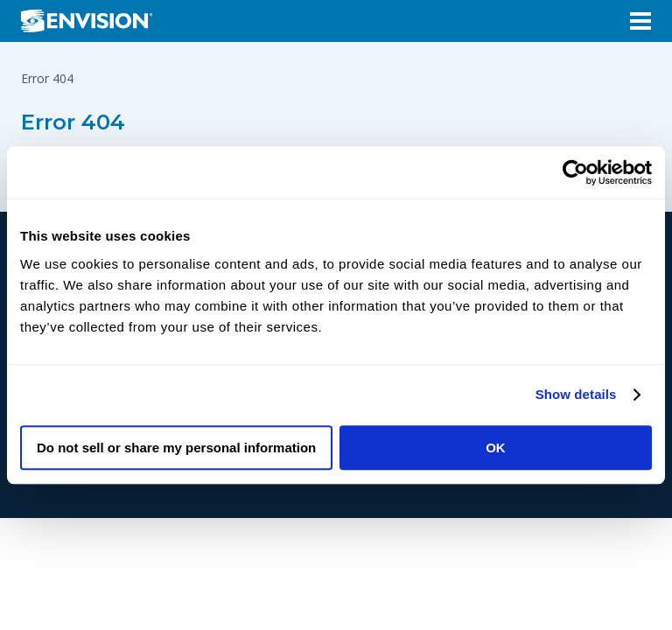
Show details (576, 394)
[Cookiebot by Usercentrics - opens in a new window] (575, 172)
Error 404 (73, 122)
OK (496, 448)
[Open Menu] (640, 21)
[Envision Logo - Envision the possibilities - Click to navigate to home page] (94, 21)
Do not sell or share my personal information (176, 448)
